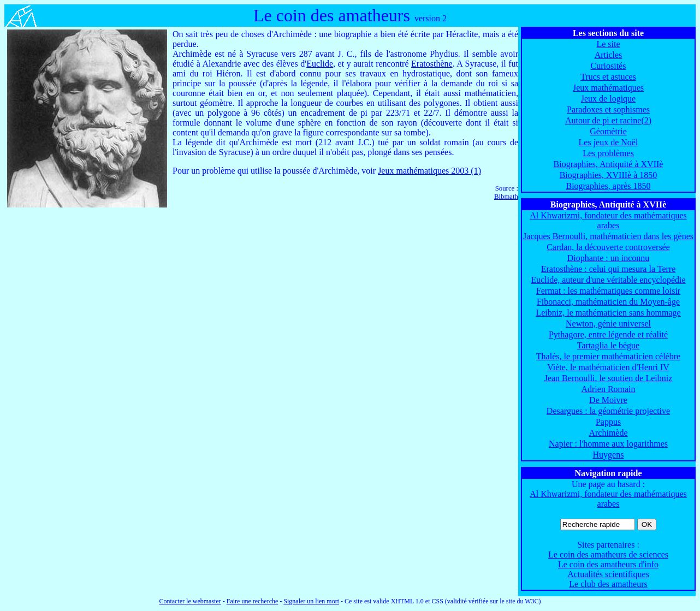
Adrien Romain (608, 389)
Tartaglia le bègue (608, 345)
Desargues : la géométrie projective (608, 411)
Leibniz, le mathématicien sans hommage (608, 313)
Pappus (608, 422)
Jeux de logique (608, 99)
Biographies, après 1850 (608, 186)
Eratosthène (432, 64)
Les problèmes (608, 153)
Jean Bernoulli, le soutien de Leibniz (609, 378)
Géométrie (608, 131)
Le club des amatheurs (608, 584)
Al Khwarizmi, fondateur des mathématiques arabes (608, 220)
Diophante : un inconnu (609, 258)
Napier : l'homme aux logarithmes (608, 444)
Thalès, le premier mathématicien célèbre (608, 356)
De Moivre (608, 400)
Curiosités (609, 66)
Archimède (608, 433)
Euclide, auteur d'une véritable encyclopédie (608, 280)
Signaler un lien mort (311, 601)
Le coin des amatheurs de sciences (608, 554)
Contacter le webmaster (190, 601)
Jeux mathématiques (608, 88)
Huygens (609, 455)
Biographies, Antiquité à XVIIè (609, 164)
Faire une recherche (253, 601)
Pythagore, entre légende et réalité (608, 334)
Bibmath (506, 197)
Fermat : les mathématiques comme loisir (608, 291)
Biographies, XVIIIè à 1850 (609, 175)
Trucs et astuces (608, 77)
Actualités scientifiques (608, 574)
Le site (608, 44)
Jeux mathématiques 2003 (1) (429, 171)
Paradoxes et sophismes (608, 109)
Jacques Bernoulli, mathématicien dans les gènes (608, 236)
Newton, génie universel (608, 324)
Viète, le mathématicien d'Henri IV (608, 367)
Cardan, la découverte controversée (608, 247)
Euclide (320, 64)
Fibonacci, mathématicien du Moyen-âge (608, 302)
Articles (609, 55)
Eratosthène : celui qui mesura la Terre (608, 269)
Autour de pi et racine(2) (608, 120)
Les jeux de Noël (609, 142)
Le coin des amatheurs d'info (608, 564)
